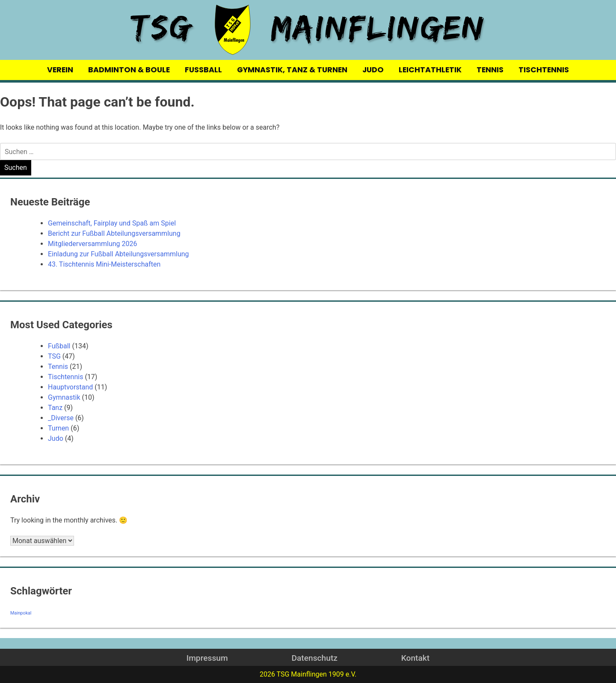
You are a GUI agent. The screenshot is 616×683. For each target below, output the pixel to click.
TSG (54, 356)
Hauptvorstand (70, 387)
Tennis (58, 367)
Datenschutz (314, 658)
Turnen (58, 428)
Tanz (55, 408)
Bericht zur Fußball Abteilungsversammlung (114, 233)
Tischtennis (65, 377)
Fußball (59, 346)
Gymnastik (64, 397)
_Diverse (61, 418)
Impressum (207, 658)
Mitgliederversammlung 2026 (92, 244)
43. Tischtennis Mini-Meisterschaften (104, 264)
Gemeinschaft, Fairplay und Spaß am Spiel (112, 223)
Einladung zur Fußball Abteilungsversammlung (118, 254)
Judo (56, 438)
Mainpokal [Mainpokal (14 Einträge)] (21, 613)
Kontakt (416, 658)
